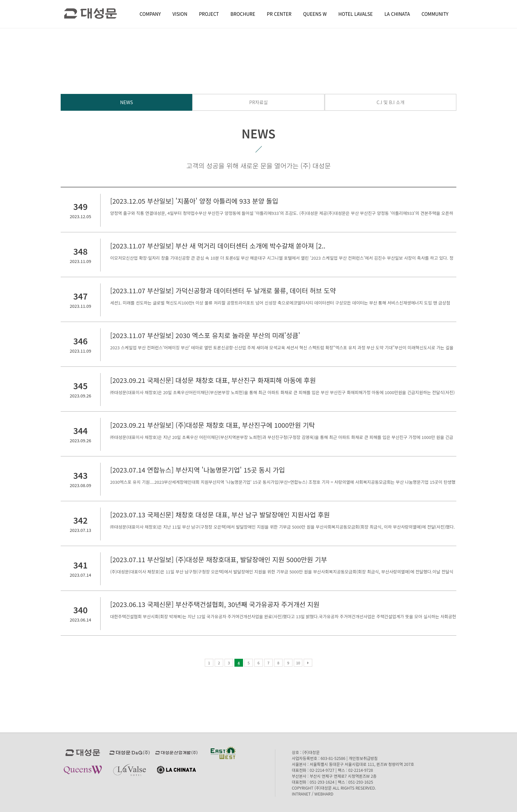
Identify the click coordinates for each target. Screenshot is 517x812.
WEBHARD (324, 794)
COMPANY (150, 14)
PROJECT (209, 14)
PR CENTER (279, 14)
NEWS (126, 102)
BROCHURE (243, 14)
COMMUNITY (435, 14)
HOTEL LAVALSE (355, 14)
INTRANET (301, 794)
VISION (180, 14)
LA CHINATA (397, 14)
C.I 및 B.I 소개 (391, 102)
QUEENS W (315, 14)
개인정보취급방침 (363, 758)
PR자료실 (258, 102)
